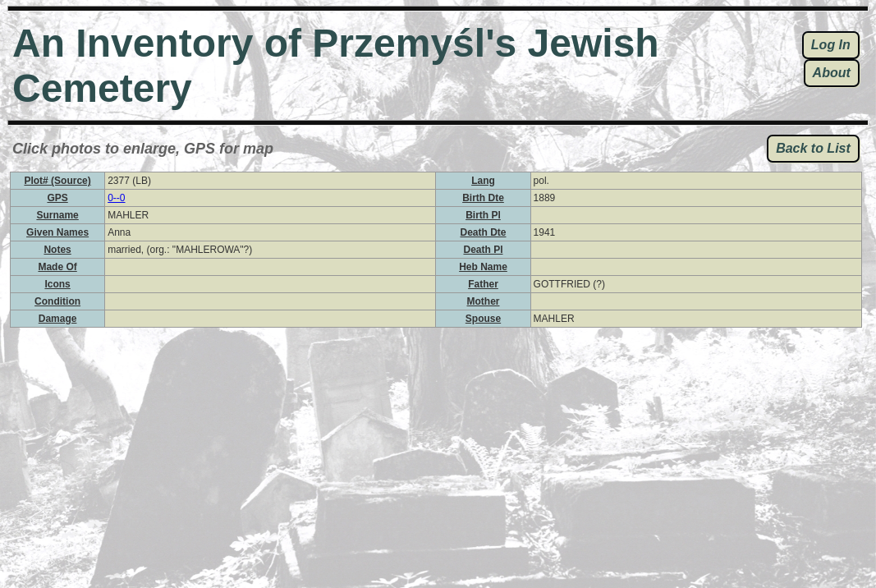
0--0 (116, 198)
